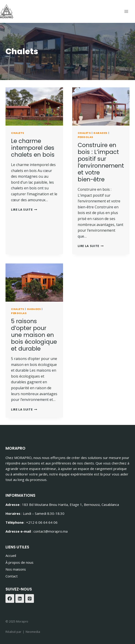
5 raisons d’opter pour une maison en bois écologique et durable (34, 335)
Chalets (18, 133)
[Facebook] (10, 598)
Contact (12, 576)
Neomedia (33, 632)
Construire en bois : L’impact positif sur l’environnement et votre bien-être (101, 162)
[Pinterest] (30, 598)
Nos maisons (16, 569)
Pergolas (85, 137)
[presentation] (34, 106)
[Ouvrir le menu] (126, 11)
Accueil (11, 555)
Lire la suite (24, 209)
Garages (100, 133)
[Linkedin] (20, 598)
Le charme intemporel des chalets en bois (33, 148)
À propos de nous (19, 562)
